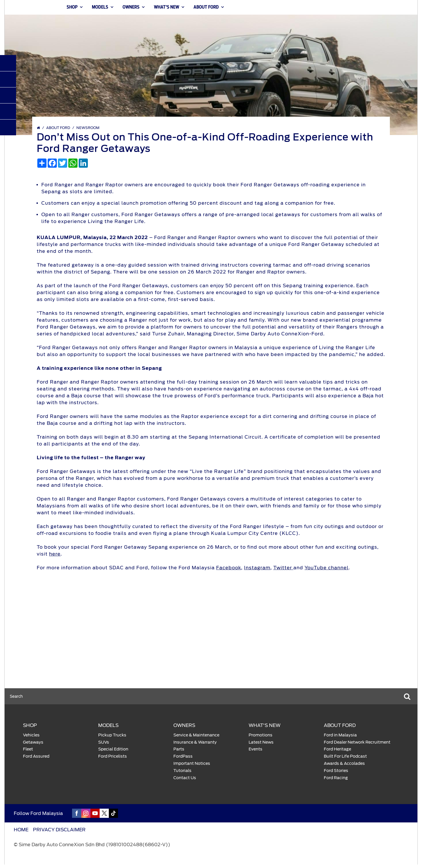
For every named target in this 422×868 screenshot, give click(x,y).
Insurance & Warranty (195, 742)
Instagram (257, 568)
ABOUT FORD (206, 7)
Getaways (33, 742)
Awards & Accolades (344, 763)
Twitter (283, 568)
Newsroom (88, 128)
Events (255, 749)
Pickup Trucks (112, 735)
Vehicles (31, 735)
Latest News (261, 742)
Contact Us (185, 778)
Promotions (261, 735)
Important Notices (192, 763)
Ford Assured (36, 756)
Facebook (229, 568)
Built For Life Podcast (345, 756)
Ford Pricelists (113, 756)
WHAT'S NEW (167, 7)
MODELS (100, 7)
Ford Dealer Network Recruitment (357, 742)
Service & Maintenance (196, 735)
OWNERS (131, 7)
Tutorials (182, 771)
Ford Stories (336, 771)
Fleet (28, 749)
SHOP (72, 7)
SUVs (104, 742)
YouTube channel (327, 568)
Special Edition (113, 749)
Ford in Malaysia (340, 735)
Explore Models (122, 647)
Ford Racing (336, 778)
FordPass (183, 756)
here (55, 554)
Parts (179, 749)
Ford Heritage (337, 749)
